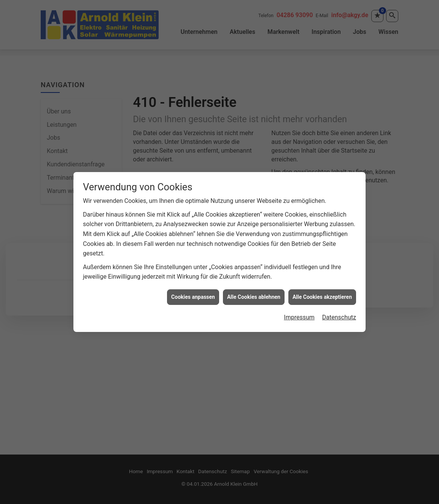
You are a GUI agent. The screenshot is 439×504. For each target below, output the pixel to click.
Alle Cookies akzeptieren (322, 292)
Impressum (299, 313)
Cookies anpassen (193, 292)
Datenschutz (339, 313)
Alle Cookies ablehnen (254, 292)
